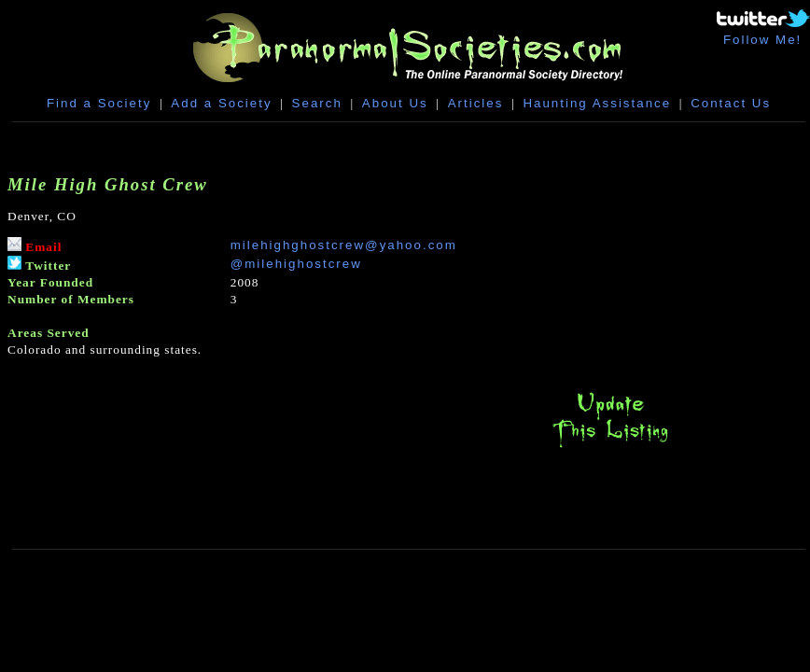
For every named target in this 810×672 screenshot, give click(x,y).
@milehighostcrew (296, 264)
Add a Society (221, 103)
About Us (395, 103)
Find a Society (99, 103)
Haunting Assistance (597, 103)
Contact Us (731, 103)
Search (317, 103)
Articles (476, 103)
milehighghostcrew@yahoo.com (344, 245)
